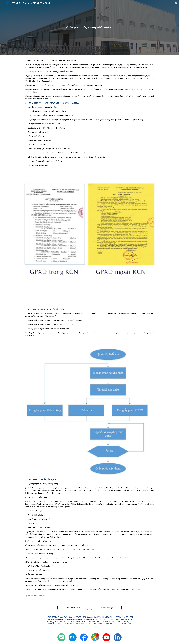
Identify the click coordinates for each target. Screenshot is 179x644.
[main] (89, 27)
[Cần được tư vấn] (73, 608)
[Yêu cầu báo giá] (106, 608)
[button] (176, 3)
